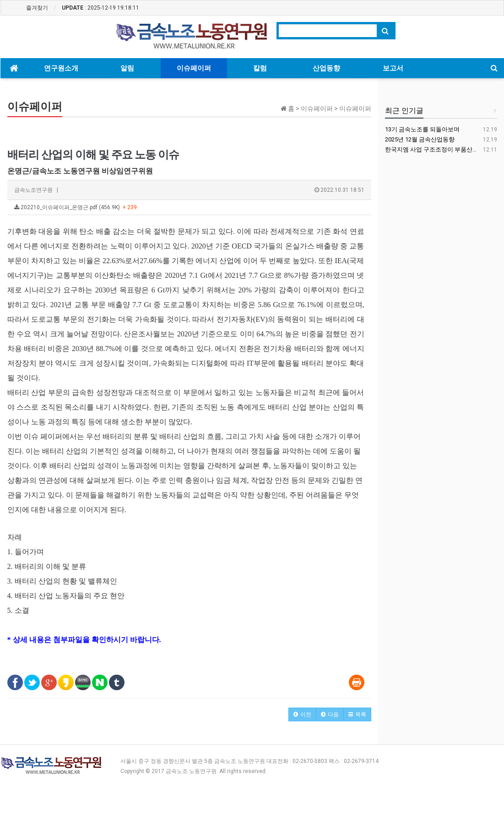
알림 (127, 68)
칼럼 (260, 68)
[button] (302, 714)
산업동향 (326, 68)
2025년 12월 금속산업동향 (420, 139)
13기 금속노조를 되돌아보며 (422, 129)
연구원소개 (61, 68)
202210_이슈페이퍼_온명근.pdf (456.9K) (76, 207)
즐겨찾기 (37, 8)
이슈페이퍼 (194, 68)
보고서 (393, 68)
